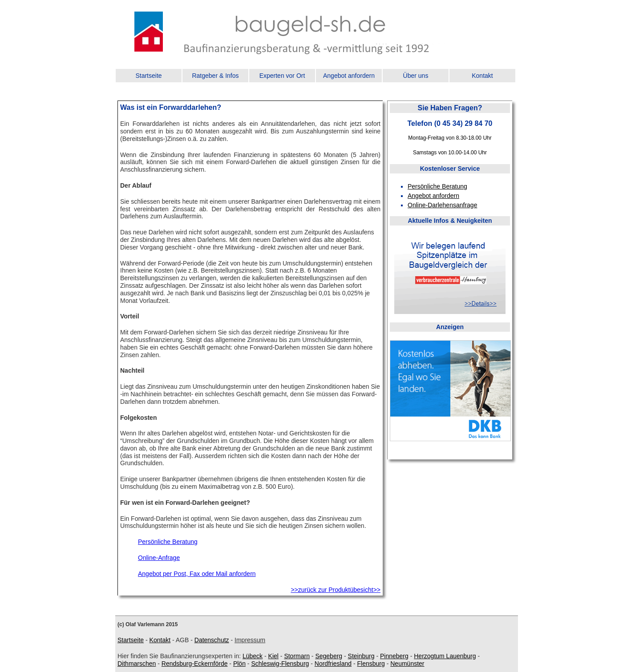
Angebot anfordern (349, 76)
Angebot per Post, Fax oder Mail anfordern (197, 574)
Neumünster (407, 664)
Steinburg (361, 656)
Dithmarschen (137, 664)
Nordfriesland (333, 664)
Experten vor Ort (282, 76)
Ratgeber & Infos (215, 76)
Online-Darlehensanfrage (442, 205)
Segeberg (329, 656)
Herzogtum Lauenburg (445, 656)
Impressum (250, 640)
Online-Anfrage (159, 558)
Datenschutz (212, 640)
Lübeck (253, 656)
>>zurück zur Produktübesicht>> (336, 590)
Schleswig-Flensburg (280, 664)
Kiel (273, 656)
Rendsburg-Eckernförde (195, 664)
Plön (239, 664)
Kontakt (482, 76)
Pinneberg (394, 656)
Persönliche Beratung (168, 542)
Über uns (416, 76)
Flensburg (371, 664)
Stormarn (297, 656)
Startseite (148, 76)
